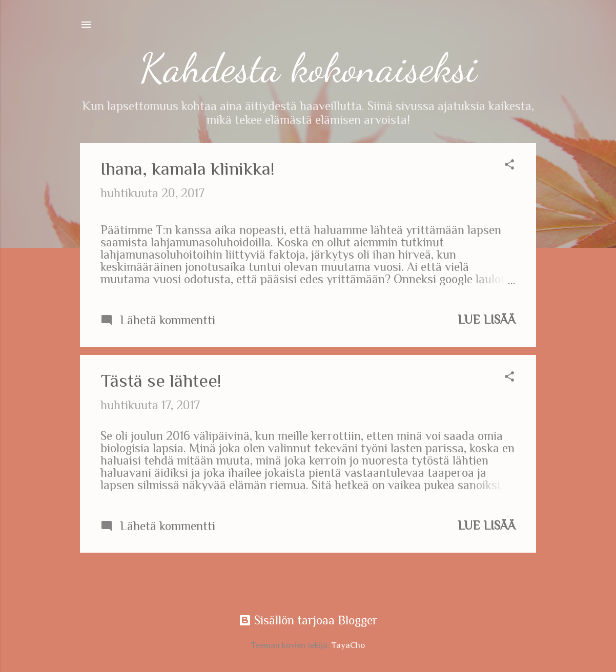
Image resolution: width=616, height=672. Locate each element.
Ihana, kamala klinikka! (188, 169)
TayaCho (348, 645)
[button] (509, 165)
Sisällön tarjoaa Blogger (308, 620)
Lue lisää (487, 319)
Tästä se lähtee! (161, 381)
